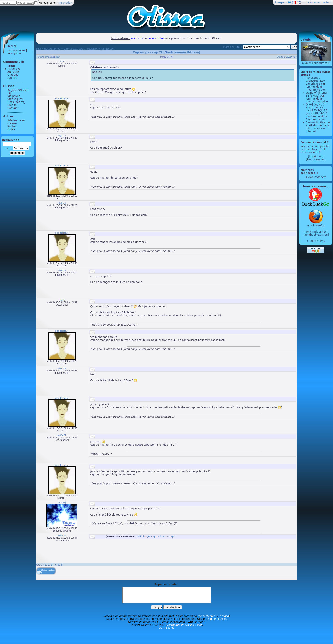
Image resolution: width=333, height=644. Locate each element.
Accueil (12, 46)
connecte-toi (156, 38)
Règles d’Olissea (18, 90)
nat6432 (62, 435)
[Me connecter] (17, 51)
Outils (11, 129)
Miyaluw (62, 136)
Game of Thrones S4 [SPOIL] (317, 94)
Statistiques (15, 99)
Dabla (62, 300)
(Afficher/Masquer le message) (156, 537)
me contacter (206, 619)
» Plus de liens (316, 241)
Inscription (66, 3)
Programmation (316, 90)
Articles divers (16, 120)
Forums (12, 69)
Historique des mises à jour (185, 628)
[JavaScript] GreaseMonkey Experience (315, 81)
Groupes (13, 75)
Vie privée (14, 96)
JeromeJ (62, 503)
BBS (38, 49)
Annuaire (13, 72)
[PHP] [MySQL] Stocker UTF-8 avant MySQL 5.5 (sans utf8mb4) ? (317, 109)
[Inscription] (316, 156)
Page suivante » (287, 57)
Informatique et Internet (316, 130)
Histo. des (16, 102)
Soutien (12, 126)
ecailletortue (62, 99)
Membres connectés (308, 172)
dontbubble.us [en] (316, 235)
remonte (324, 3)
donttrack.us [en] (317, 232)
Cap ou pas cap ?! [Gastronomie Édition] (89, 49)
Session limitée (315, 122)
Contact (12, 108)
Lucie (62, 61)
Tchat (11, 66)
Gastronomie (52, 49)
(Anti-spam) (166, 631)
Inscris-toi (137, 38)
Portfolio (223, 619)
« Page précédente (48, 57)
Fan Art (12, 78)
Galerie (12, 123)
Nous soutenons (315, 186)
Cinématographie (317, 102)
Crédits (12, 105)
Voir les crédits (217, 622)
